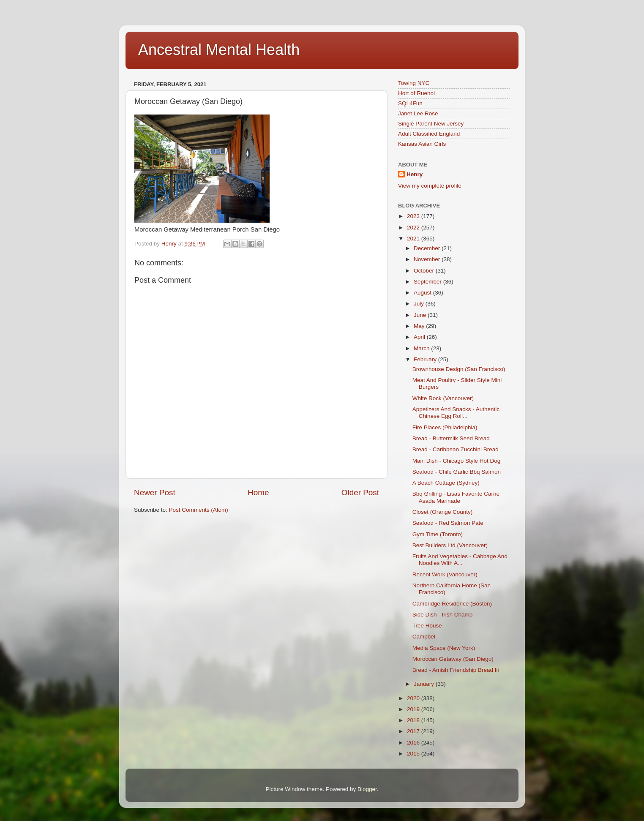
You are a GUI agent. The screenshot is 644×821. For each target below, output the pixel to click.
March (422, 348)
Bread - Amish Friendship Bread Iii (456, 670)
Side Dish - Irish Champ (443, 615)
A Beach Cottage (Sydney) (446, 483)
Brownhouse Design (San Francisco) (459, 369)
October (425, 271)
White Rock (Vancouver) (443, 398)
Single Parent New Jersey (431, 124)
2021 (414, 239)
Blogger (367, 789)
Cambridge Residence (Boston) (452, 604)
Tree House (427, 626)
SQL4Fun (410, 103)
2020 (414, 698)
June (421, 315)
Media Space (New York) (444, 648)
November (428, 259)
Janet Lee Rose (418, 113)
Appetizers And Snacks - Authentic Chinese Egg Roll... (456, 413)
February (426, 359)
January (425, 684)
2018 (414, 720)
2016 (414, 743)
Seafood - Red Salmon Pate (448, 523)
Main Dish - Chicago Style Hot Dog (457, 461)
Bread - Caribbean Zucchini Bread (456, 449)
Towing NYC (414, 83)
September (428, 282)
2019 (414, 709)
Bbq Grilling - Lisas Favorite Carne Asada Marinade (456, 497)
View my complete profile (430, 186)
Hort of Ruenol (416, 93)
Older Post (360, 492)
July (420, 304)
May (420, 326)
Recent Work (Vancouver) (445, 574)
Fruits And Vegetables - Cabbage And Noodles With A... (460, 560)
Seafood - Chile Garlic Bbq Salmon (457, 472)
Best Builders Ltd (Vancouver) (450, 545)
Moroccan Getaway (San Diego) (453, 659)
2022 (414, 228)
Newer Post (155, 492)
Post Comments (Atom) (199, 510)
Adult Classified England (429, 134)
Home (258, 492)
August (423, 293)
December (428, 248)
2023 (414, 216)
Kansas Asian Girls (422, 144)
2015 (414, 754)
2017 (414, 731)
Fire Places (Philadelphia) (445, 427)
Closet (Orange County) (443, 512)
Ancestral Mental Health (219, 50)
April (420, 337)
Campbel (424, 637)
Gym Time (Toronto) (438, 534)
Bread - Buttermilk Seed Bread (451, 438)
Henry (415, 174)
